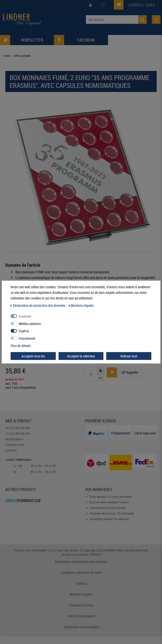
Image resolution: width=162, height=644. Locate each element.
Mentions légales (81, 594)
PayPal (24, 331)
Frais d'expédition (24, 387)
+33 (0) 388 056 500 (18, 428)
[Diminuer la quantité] (101, 378)
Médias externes (30, 323)
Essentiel (25, 316)
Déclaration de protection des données (81, 562)
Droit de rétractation (81, 616)
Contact (81, 583)
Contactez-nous (15, 445)
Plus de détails (21, 345)
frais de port (71, 550)
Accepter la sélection (81, 356)
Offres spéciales (23, 56)
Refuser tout (129, 356)
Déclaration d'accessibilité (81, 627)
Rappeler (130, 372)
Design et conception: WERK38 (81, 554)
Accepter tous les (33, 356)
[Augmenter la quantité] (101, 371)
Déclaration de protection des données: (39, 305)
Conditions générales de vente (81, 572)
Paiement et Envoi (81, 605)
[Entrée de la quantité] (91, 374)
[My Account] (90, 5)
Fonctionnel (27, 338)
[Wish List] (103, 5)
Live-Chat (11, 450)
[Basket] (112, 372)
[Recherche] (142, 20)
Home (7, 56)
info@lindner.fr (14, 439)
